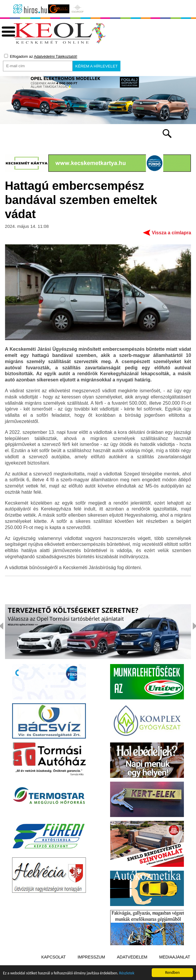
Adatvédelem (132, 957)
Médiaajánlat (175, 957)
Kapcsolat (54, 957)
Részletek (127, 974)
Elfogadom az (41, 56)
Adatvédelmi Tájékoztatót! (56, 56)
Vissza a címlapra (171, 233)
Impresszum (91, 957)
